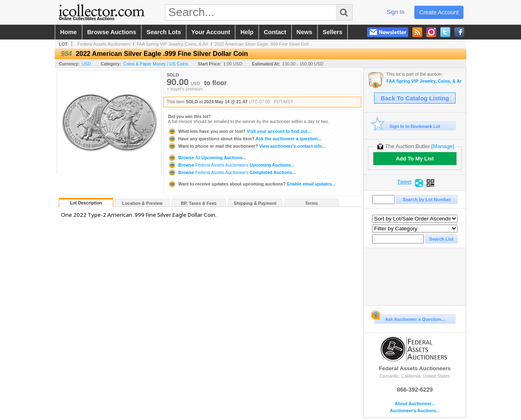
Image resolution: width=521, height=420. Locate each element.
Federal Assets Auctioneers (104, 44)
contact (275, 32)
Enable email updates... (252, 184)
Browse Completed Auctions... (232, 172)
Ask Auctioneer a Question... (409, 318)
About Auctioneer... (415, 404)
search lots (164, 32)
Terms (311, 203)
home (69, 32)
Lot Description (86, 203)
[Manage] (443, 146)
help (247, 32)
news (305, 32)
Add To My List (415, 159)
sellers (333, 32)
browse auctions (112, 32)
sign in (395, 12)
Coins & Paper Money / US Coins (156, 64)
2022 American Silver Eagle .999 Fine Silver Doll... (263, 44)
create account (439, 12)
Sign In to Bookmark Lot (407, 126)
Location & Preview (142, 203)
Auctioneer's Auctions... (415, 411)
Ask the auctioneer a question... (245, 139)
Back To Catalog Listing (415, 98)
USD (86, 64)
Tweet (405, 182)
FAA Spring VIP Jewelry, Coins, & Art (172, 44)
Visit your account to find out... (239, 131)
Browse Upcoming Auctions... (207, 158)
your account (211, 32)
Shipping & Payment (255, 203)
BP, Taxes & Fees (199, 203)
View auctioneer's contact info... (247, 146)
